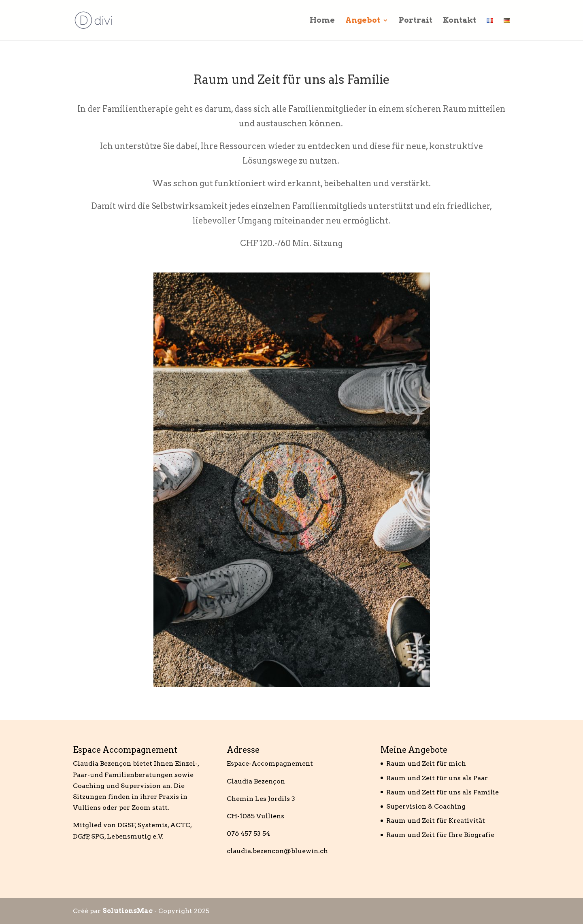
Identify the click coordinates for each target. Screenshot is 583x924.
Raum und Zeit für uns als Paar (437, 778)
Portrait (416, 21)
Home (322, 21)
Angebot (363, 21)
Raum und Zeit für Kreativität (436, 821)
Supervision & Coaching (426, 806)
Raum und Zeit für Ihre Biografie (440, 835)
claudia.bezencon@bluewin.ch (277, 851)
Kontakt (460, 21)
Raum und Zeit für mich (426, 763)
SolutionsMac (128, 911)
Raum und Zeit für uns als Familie (443, 792)
